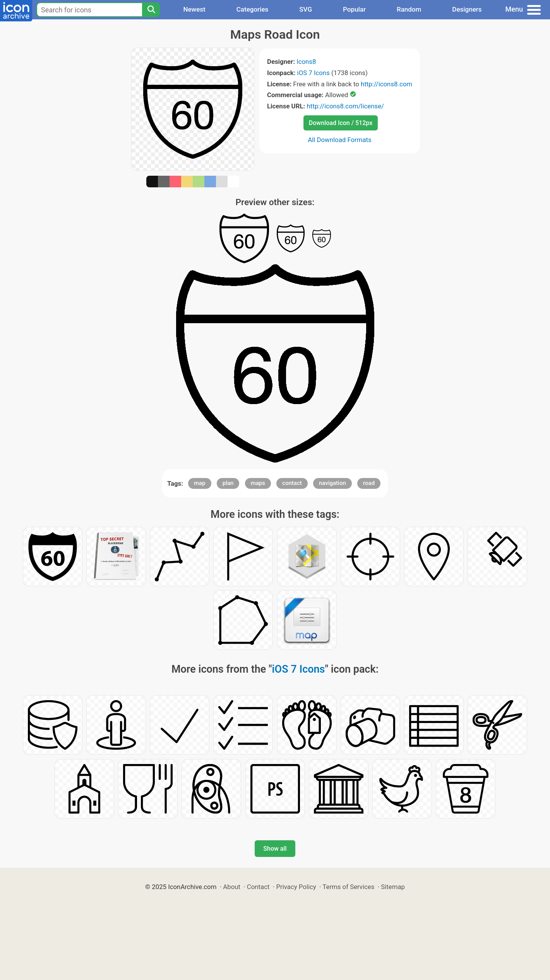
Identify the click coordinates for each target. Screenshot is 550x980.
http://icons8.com (386, 84)
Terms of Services (348, 887)
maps (258, 483)
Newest (194, 9)
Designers (467, 9)
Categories (253, 9)
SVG (306, 9)
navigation (332, 483)
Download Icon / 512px (341, 123)
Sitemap (393, 887)
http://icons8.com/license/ (345, 106)
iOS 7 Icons (314, 73)
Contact (258, 887)
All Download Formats (340, 140)
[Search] (151, 10)
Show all (275, 849)
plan (228, 483)
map (200, 483)
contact (292, 483)
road (369, 483)
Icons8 (306, 62)
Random (409, 9)
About (232, 887)
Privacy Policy (296, 887)
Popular (354, 9)
